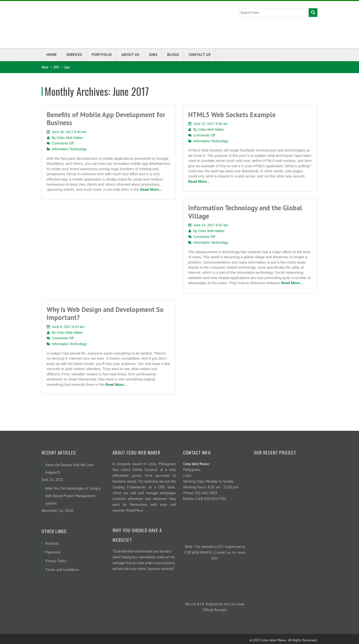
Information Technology (69, 149)
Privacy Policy (56, 561)
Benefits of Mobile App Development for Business (106, 119)
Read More (135, 510)
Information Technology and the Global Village (245, 212)
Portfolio (102, 54)
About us (130, 54)
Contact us (200, 54)
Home (52, 54)
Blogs (173, 54)
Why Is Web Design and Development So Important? (105, 314)
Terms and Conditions (62, 570)
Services (74, 54)
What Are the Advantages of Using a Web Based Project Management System (73, 496)
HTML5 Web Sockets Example (232, 115)
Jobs (153, 54)
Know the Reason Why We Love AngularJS (69, 469)
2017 (56, 67)
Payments (53, 552)
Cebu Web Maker (70, 138)
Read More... (151, 189)
